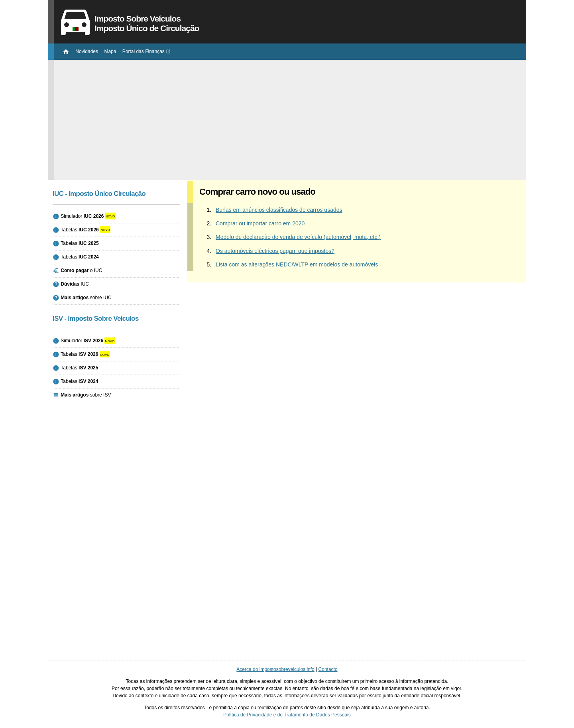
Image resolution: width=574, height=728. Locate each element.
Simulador (82, 216)
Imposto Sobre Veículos (290, 24)
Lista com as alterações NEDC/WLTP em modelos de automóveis (297, 264)
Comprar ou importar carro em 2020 (260, 223)
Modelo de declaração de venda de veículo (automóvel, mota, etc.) (298, 237)
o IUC (81, 270)
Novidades (87, 51)
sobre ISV (86, 395)
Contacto (328, 669)
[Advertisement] (290, 116)
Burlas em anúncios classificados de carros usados (279, 210)
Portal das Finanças (143, 51)
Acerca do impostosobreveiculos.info (275, 669)
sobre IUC (86, 298)
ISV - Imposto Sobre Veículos (96, 318)
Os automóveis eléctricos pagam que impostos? (275, 251)
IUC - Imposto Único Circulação (99, 193)
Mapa (110, 51)
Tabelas (80, 230)
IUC (75, 284)
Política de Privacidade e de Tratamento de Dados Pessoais (287, 715)
